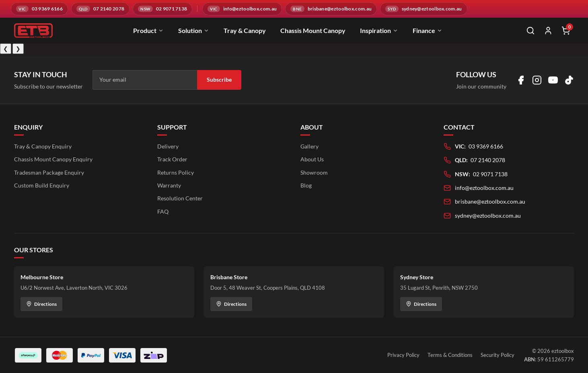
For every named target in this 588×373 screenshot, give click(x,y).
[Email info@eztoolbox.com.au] (242, 9)
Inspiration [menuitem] (379, 30)
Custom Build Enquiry (42, 185)
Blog (306, 185)
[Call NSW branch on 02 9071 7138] (162, 9)
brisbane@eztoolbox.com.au (490, 201)
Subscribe (219, 79)
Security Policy (498, 355)
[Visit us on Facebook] (521, 80)
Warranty (169, 185)
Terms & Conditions (450, 355)
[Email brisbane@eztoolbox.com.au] (331, 9)
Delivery (168, 146)
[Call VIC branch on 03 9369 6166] (39, 9)
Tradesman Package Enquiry (49, 172)
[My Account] (548, 31)
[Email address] (145, 80)
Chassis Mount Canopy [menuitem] (313, 30)
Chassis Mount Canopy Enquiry (53, 159)
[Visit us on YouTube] (553, 80)
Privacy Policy (403, 355)
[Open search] (530, 31)
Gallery (309, 146)
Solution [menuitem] (194, 30)
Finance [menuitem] (428, 30)
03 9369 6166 (486, 146)
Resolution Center (180, 198)
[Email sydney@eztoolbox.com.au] (424, 9)
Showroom (314, 172)
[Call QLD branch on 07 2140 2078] (100, 9)
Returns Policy (176, 172)
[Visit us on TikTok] (569, 80)
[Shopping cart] (566, 31)
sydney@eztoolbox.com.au (488, 215)
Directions (41, 304)
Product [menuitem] (148, 30)
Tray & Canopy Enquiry (43, 146)
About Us (312, 159)
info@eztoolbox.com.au (484, 188)
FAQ (163, 211)
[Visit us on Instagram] (537, 80)
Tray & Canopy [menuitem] (245, 30)
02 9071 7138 (490, 174)
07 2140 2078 (488, 160)
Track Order (172, 159)
